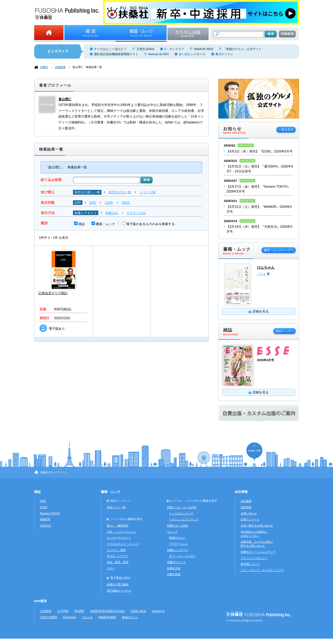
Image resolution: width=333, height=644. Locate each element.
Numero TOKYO (50, 513)
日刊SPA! (46, 611)
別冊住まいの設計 (178, 526)
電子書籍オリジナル (119, 591)
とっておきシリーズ (181, 513)
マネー (111, 568)
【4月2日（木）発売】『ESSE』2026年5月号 (260, 151)
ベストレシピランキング (184, 519)
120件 (109, 203)
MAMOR (45, 519)
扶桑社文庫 (174, 568)
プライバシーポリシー (254, 558)
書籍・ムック (106, 224)
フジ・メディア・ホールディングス (262, 570)
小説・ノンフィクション (122, 532)
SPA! (43, 501)
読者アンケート (250, 519)
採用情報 (246, 507)
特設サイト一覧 (116, 507)
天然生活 (45, 526)
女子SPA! (63, 611)
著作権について (250, 564)
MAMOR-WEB (204, 49)
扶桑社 (44, 67)
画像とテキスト (86, 213)
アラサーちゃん (178, 544)
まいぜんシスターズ (192, 54)
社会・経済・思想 (118, 562)
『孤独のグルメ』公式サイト (242, 49)
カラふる (87, 617)
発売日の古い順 (120, 192)
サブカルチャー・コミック (123, 544)
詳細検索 (60, 67)
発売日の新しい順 (87, 192)
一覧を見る (286, 130)
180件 (126, 203)
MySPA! (79, 611)
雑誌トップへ (285, 331)
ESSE (44, 507)
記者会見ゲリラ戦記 (53, 293)
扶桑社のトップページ (54, 472)
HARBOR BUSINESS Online (108, 611)
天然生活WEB (49, 617)
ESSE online (138, 611)
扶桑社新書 (174, 574)
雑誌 (82, 224)
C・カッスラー (174, 49)
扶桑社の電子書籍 (118, 584)
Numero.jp (158, 611)
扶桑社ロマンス (176, 562)
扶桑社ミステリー (178, 550)
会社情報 (241, 492)
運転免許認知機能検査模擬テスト (116, 54)
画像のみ (112, 213)
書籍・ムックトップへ (279, 250)
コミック (172, 532)
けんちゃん (266, 267)
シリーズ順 (148, 192)
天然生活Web (145, 49)
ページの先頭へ (254, 452)
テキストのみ (136, 213)
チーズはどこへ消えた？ (110, 49)
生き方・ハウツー (118, 556)
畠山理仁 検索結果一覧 (87, 67)
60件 (93, 203)
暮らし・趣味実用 (118, 526)
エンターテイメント (119, 538)
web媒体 (41, 601)
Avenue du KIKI (159, 54)
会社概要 (246, 501)
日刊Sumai (69, 617)
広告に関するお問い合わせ (257, 526)
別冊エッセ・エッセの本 (182, 507)
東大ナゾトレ (224, 54)
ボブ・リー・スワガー (183, 556)
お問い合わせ (249, 513)
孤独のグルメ (177, 538)
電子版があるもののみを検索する (150, 224)
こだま (262, 274)
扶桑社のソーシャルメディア (258, 552)
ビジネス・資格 (116, 550)
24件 (78, 203)
